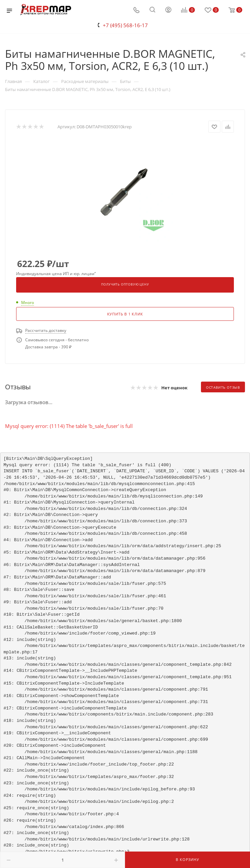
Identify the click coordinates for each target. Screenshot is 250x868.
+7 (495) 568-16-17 (125, 25)
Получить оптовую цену (125, 285)
